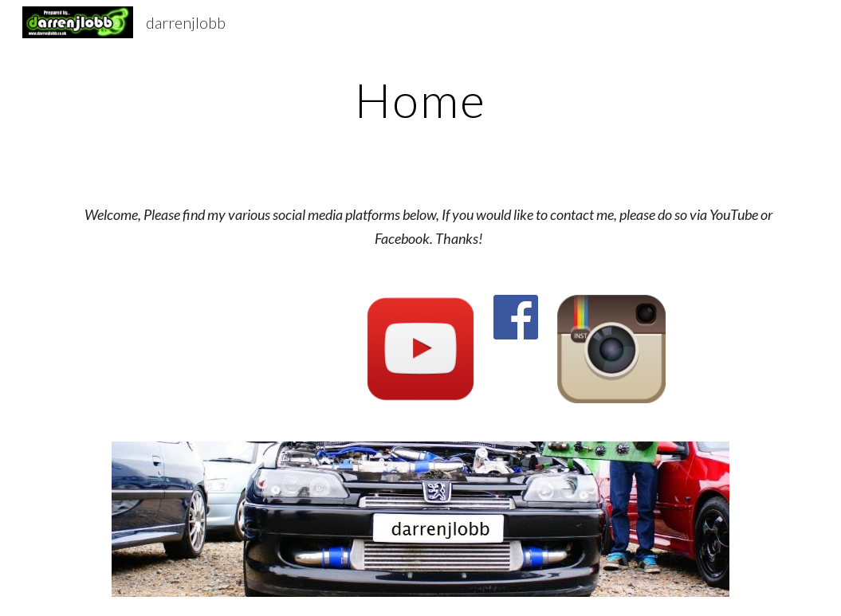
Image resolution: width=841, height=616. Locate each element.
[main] (420, 100)
